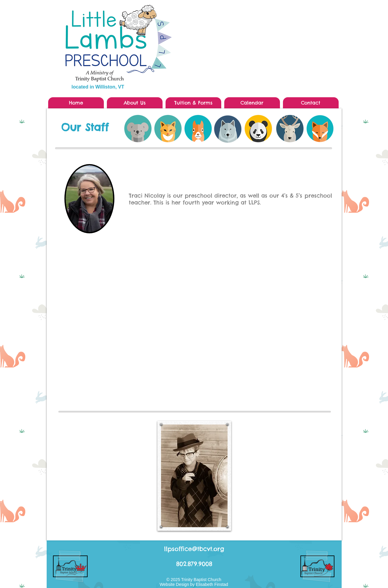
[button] (135, 103)
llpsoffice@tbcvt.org (194, 549)
